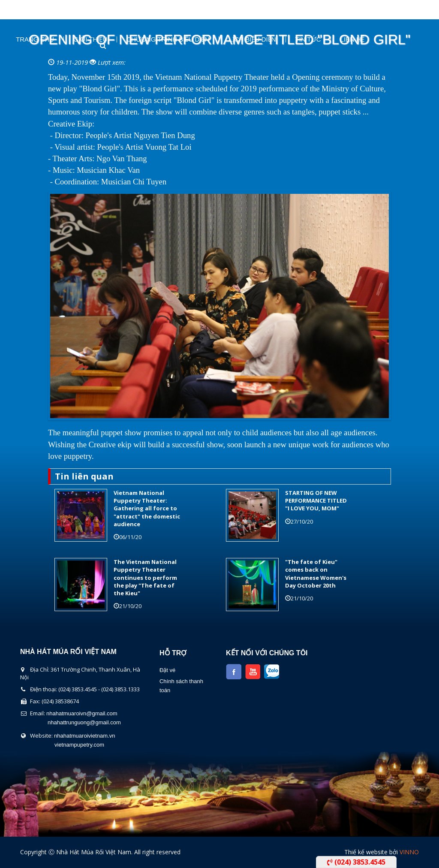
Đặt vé (167, 670)
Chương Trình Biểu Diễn (168, 39)
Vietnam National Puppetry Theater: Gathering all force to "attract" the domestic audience (147, 508)
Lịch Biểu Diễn (252, 39)
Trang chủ (35, 39)
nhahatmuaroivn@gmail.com (82, 713)
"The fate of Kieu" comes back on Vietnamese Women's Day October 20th (316, 574)
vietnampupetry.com (79, 745)
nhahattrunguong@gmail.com (84, 722)
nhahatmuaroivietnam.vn (84, 736)
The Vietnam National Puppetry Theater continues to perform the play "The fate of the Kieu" (145, 577)
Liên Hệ (352, 39)
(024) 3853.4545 (356, 862)
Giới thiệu (90, 39)
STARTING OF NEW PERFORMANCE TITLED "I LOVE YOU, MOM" (316, 500)
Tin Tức (308, 39)
